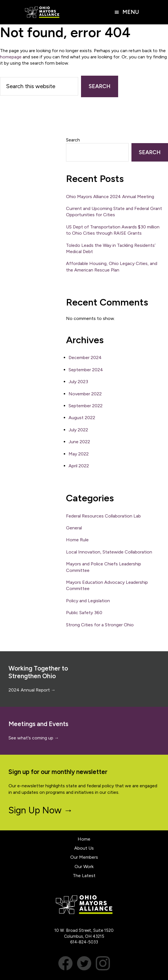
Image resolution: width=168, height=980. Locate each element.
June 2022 (79, 442)
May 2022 (79, 454)
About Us (84, 848)
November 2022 (85, 394)
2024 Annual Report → (32, 690)
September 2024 (86, 370)
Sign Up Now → (41, 810)
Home (84, 839)
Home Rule (77, 540)
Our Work (84, 866)
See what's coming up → (34, 738)
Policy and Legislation (88, 601)
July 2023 (78, 382)
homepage (11, 57)
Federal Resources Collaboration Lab (103, 516)
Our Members (84, 857)
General (74, 528)
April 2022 (79, 466)
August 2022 (82, 418)
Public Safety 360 (84, 613)
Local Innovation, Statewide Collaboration (109, 552)
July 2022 (78, 430)
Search (73, 140)
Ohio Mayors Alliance (42, 12)
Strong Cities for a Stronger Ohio (100, 625)
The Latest (84, 876)
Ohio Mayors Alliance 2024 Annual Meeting (110, 197)
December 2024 (85, 358)
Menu (131, 12)
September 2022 (86, 406)
